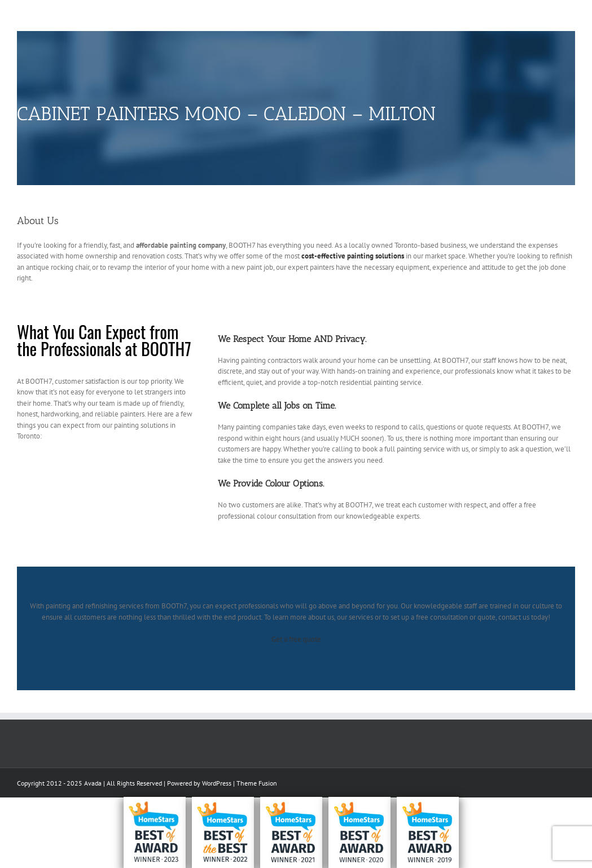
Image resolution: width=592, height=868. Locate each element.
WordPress (217, 783)
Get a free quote (296, 639)
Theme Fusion (257, 783)
